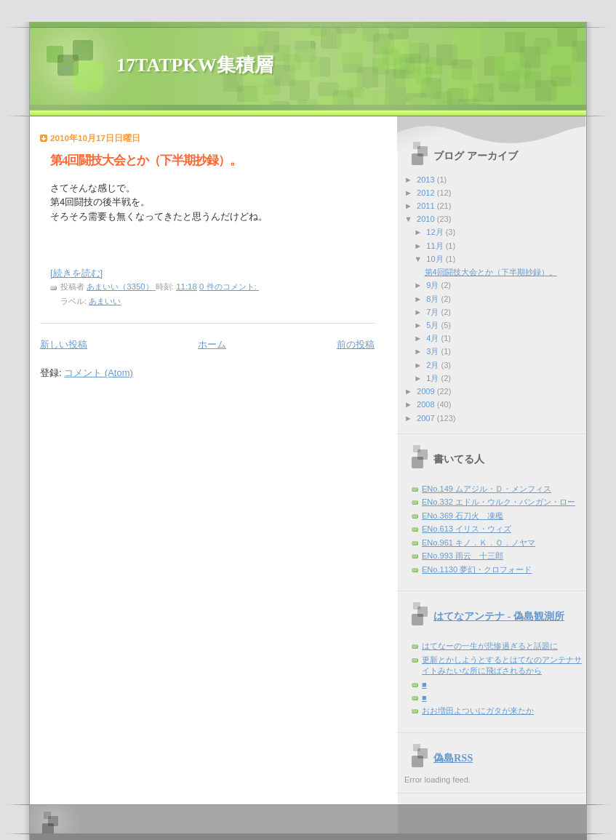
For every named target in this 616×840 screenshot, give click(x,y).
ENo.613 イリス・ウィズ (467, 529)
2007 (427, 418)
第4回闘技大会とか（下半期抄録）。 (146, 160)
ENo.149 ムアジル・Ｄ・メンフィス (487, 489)
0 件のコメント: (229, 287)
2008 (427, 404)
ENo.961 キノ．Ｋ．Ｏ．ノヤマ (479, 543)
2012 (427, 193)
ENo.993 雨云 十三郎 (463, 556)
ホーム (212, 344)
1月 (433, 378)
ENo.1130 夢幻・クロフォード (477, 569)
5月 (433, 325)
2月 (433, 365)
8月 (433, 299)
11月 (436, 246)
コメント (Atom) (99, 373)
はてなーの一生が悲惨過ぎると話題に (490, 646)
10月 (436, 259)
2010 (427, 219)
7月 (433, 312)
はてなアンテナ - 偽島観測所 (499, 616)
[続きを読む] (76, 273)
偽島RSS (453, 758)
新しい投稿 (64, 344)
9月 (433, 285)
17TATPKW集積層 (195, 65)
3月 (433, 351)
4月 (433, 338)
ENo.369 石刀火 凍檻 (463, 516)
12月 (436, 232)
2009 (427, 391)
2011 (427, 206)
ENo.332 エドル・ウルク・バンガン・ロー (499, 502)
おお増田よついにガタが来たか (478, 711)
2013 (427, 180)
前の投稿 (356, 344)
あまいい (105, 301)
